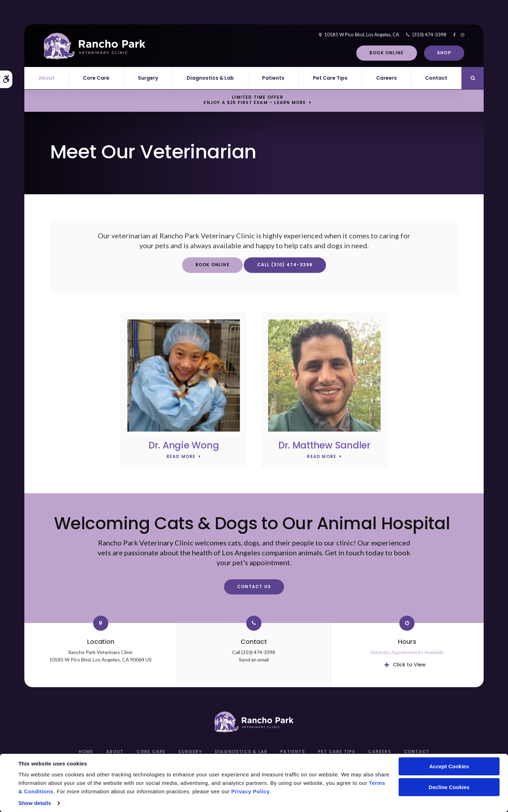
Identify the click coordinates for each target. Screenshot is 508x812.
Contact (436, 78)
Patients (273, 78)
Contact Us (254, 587)
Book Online (380, 53)
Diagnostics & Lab (210, 78)
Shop (438, 53)
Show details (35, 803)
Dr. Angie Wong (184, 445)
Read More (181, 457)
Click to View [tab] (409, 665)
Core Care (96, 78)
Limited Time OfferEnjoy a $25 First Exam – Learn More (255, 100)
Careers (386, 78)
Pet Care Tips (330, 78)
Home (86, 752)
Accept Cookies (449, 766)
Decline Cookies (449, 787)
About (47, 78)
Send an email (254, 660)
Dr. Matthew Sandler (324, 445)
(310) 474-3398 (423, 35)
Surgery (148, 78)
